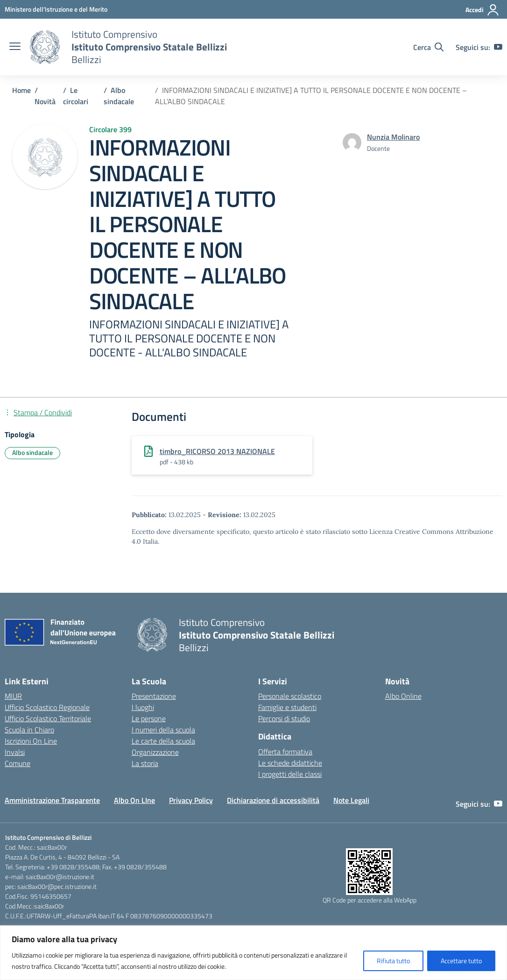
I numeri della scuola (163, 730)
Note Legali (351, 800)
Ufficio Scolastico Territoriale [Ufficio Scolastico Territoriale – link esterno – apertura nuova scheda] (48, 718)
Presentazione (154, 696)
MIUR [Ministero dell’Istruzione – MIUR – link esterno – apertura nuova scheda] (13, 696)
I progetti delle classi (290, 774)
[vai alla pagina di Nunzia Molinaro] (393, 137)
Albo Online (403, 696)
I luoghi (143, 707)
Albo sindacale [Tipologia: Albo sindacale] (32, 452)
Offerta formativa (285, 752)
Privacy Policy (191, 800)
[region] (253, 953)
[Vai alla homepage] (45, 47)
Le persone (149, 718)
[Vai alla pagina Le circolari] (76, 96)
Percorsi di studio (284, 718)
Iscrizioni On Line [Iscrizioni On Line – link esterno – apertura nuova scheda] (31, 741)
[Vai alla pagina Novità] (45, 101)
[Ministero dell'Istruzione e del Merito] (56, 9)
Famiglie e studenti (287, 707)
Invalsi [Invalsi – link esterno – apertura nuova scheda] (15, 752)
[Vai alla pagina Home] (21, 90)
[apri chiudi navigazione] (15, 47)
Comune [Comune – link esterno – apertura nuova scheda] (18, 763)
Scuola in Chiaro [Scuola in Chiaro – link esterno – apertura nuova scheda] (29, 730)
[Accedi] (482, 10)
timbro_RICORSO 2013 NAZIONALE (217, 451)
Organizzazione (155, 752)
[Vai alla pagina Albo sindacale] (119, 96)
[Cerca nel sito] (428, 47)
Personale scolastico (290, 696)
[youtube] (498, 47)
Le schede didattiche (290, 763)
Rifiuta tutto (393, 961)
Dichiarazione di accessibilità (273, 800)
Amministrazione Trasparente (52, 800)
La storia (145, 763)
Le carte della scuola (163, 741)
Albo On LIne (134, 800)
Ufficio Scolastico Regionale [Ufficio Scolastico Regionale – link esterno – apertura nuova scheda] (47, 707)
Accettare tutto (461, 961)
